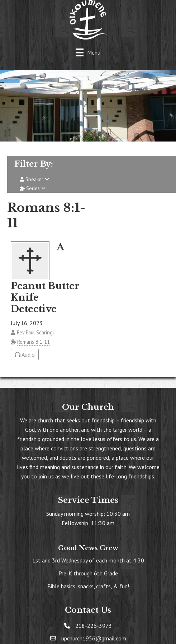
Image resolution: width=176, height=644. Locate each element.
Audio (25, 355)
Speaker (34, 179)
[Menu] (88, 52)
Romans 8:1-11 (34, 342)
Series (33, 188)
